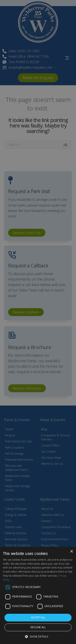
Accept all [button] (38, 618)
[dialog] (38, 596)
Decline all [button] (38, 627)
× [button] (71, 552)
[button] (38, 637)
